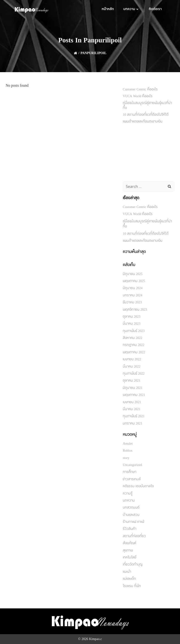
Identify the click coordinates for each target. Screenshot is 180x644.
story (126, 458)
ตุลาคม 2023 (132, 317)
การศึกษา (130, 472)
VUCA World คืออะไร (138, 96)
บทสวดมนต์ (131, 508)
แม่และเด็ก (129, 579)
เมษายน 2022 (132, 359)
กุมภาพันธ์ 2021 (134, 416)
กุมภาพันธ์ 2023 (134, 331)
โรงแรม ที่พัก (132, 586)
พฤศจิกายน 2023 (135, 310)
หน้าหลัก (108, 9)
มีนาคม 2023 (132, 324)
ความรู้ (128, 494)
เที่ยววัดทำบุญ (133, 565)
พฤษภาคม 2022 (134, 352)
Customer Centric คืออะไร (140, 89)
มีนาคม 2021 (132, 409)
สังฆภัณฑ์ (129, 543)
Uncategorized (132, 465)
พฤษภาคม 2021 (134, 395)
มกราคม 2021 (133, 424)
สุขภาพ (128, 551)
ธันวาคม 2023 (132, 302)
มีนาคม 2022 (132, 367)
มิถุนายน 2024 (133, 288)
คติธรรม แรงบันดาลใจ (138, 486)
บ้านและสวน (131, 515)
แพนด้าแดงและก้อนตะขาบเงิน (143, 122)
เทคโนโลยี (130, 558)
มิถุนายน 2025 (133, 274)
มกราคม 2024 (133, 295)
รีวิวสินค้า (130, 529)
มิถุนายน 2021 (133, 388)
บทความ (131, 9)
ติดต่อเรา (155, 9)
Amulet (128, 444)
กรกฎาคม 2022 (134, 345)
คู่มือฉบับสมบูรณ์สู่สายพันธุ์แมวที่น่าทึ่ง (147, 106)
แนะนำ (127, 572)
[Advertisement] (149, 153)
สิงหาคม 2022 (133, 338)
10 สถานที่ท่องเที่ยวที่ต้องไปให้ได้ (146, 115)
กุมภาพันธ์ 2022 (134, 374)
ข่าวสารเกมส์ (132, 479)
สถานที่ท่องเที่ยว (134, 536)
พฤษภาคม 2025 (134, 281)
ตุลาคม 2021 (132, 381)
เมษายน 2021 (132, 402)
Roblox (128, 451)
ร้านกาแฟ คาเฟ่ (133, 522)
